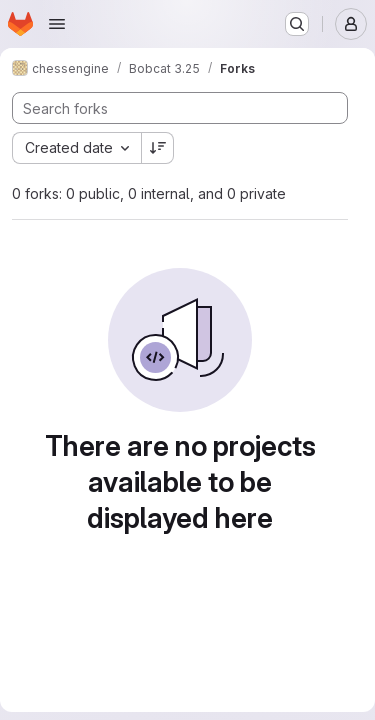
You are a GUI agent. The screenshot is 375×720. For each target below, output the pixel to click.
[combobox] (76, 148)
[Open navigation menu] (57, 24)
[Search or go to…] (297, 24)
